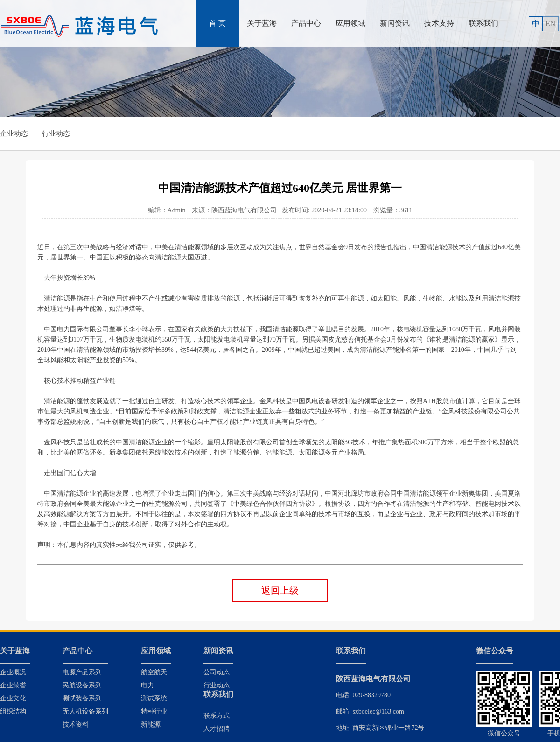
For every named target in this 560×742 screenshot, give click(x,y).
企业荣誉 (13, 685)
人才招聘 (217, 729)
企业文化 (13, 698)
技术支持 (439, 23)
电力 (147, 685)
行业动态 (56, 133)
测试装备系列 (82, 698)
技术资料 (76, 724)
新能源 (151, 724)
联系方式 (217, 716)
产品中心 (306, 23)
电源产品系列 (82, 672)
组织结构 (13, 711)
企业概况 (13, 672)
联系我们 (483, 23)
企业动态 (14, 133)
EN (550, 24)
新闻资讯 (395, 23)
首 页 (217, 23)
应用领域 (350, 23)
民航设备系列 (82, 685)
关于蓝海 (262, 23)
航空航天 (154, 672)
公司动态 (217, 672)
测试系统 (154, 698)
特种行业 (154, 711)
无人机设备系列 (85, 711)
